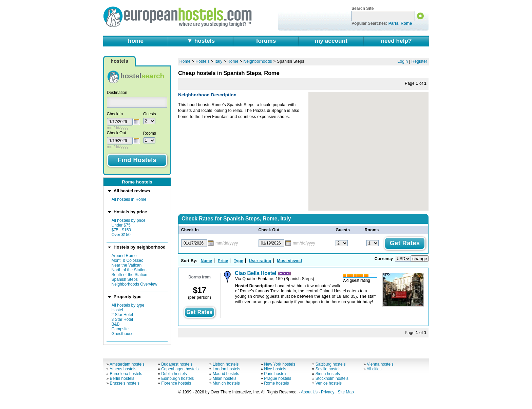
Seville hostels (329, 369)
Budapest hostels (177, 364)
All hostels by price (129, 220)
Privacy (328, 392)
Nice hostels (275, 369)
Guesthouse (123, 334)
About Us (309, 392)
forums (266, 41)
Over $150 (121, 235)
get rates (199, 312)
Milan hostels (225, 378)
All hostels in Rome (129, 199)
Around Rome (124, 256)
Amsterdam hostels (127, 364)
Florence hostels (176, 383)
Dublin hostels (174, 374)
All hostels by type (128, 305)
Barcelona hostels (126, 374)
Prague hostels (278, 378)
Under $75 (121, 225)
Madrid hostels (226, 374)
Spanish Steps (125, 279)
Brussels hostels (125, 383)
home (136, 41)
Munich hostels (226, 383)
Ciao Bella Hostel (255, 273)
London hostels (226, 369)
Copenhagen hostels (180, 369)
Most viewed (289, 261)
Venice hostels (329, 383)
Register (420, 61)
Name (207, 261)
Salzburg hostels (331, 364)
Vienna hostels (380, 364)
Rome (406, 23)
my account (331, 41)
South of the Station (129, 275)
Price (223, 261)
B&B (116, 324)
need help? (396, 41)
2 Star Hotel (122, 315)
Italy (218, 61)
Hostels (203, 61)
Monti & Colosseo (128, 260)
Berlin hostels (122, 378)
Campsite (120, 329)
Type (239, 261)
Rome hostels (276, 383)
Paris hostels (276, 374)
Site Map (346, 392)
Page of (416, 83)
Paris (393, 23)
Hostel (117, 310)
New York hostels (280, 364)
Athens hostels (123, 369)
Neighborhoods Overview (135, 284)
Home (185, 61)
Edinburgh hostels (177, 378)
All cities (374, 369)
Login (403, 61)
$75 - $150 (121, 230)
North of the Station (129, 270)
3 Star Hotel (122, 319)
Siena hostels (328, 374)
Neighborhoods (258, 61)
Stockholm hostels (332, 378)
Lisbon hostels (226, 364)
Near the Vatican (127, 265)
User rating (260, 261)
